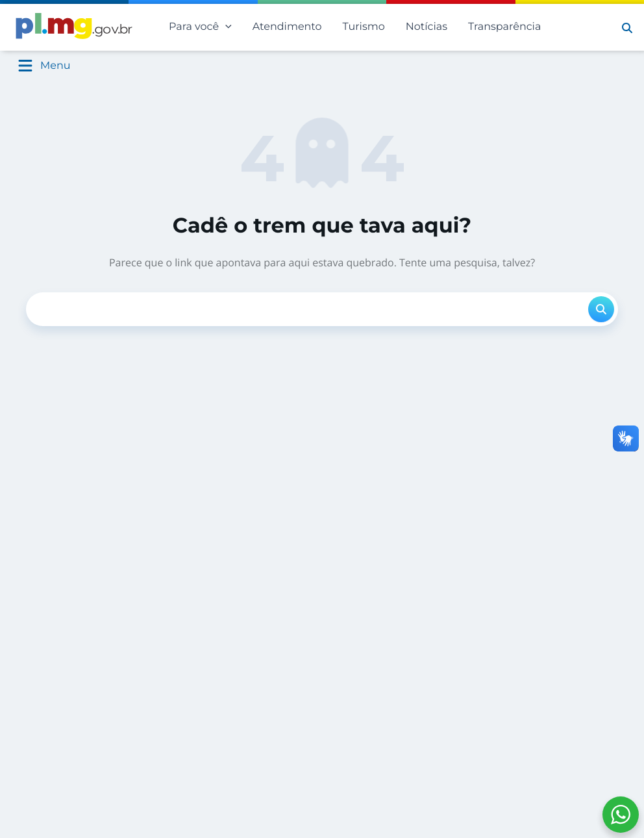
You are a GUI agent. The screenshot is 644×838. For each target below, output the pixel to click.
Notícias (427, 27)
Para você (200, 27)
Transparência (504, 27)
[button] (627, 27)
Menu (56, 66)
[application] (225, 27)
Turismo (364, 27)
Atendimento (287, 27)
